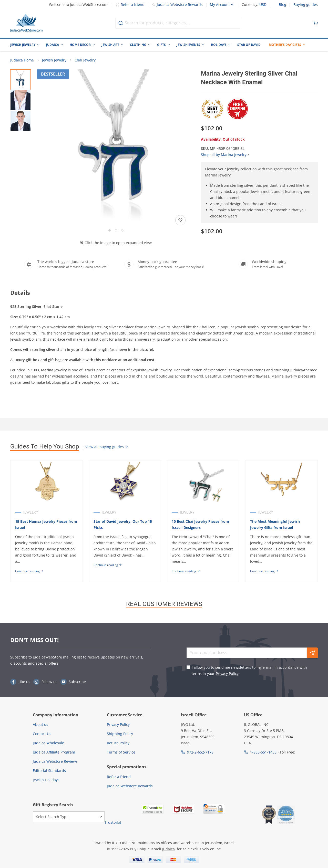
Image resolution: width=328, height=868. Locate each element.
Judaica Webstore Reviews (55, 762)
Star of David (249, 45)
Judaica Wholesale (48, 743)
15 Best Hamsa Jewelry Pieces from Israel (46, 525)
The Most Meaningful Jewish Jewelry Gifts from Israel (275, 525)
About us (40, 725)
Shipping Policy (120, 734)
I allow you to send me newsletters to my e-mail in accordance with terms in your (249, 670)
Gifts (161, 45)
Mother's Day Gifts (285, 45)
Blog (283, 5)
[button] (116, 149)
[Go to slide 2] (116, 231)
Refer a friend (130, 4)
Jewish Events (188, 45)
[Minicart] (315, 23)
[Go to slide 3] (122, 231)
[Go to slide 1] (110, 231)
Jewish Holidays (46, 780)
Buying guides (306, 5)
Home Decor (80, 45)
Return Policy (118, 743)
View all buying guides (107, 447)
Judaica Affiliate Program (54, 752)
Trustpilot (113, 823)
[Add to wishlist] (180, 221)
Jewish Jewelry (23, 45)
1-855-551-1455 (263, 752)
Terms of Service (121, 752)
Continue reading (29, 571)
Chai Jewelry (85, 60)
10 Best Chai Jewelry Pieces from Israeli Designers (201, 525)
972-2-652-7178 (200, 752)
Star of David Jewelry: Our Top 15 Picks (123, 525)
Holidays (219, 45)
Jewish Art (110, 45)
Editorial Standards (49, 771)
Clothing (138, 45)
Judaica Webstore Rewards (177, 4)
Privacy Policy (227, 673)
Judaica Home (22, 60)
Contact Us (42, 734)
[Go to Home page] (26, 23)
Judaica (53, 45)
